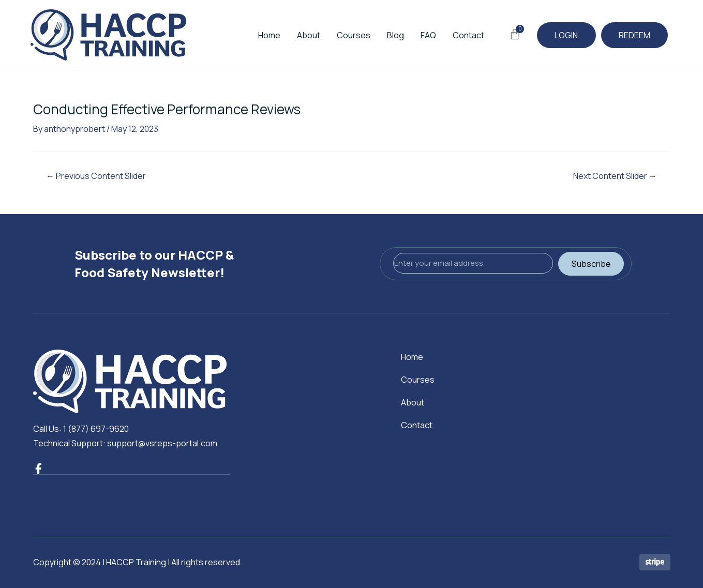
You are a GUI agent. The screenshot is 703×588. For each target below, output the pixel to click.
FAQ (423, 35)
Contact (463, 35)
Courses (348, 35)
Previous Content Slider (96, 176)
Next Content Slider (615, 176)
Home (264, 35)
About (303, 35)
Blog (390, 35)
